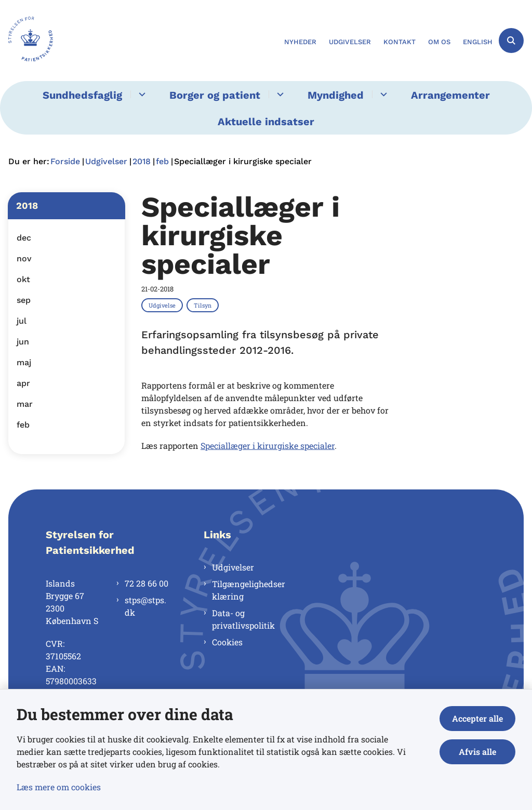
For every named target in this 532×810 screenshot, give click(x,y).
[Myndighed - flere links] (382, 94)
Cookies (227, 642)
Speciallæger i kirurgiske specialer (268, 446)
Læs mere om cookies (59, 787)
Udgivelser (233, 567)
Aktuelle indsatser (266, 122)
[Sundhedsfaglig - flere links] (141, 94)
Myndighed (336, 95)
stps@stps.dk (145, 606)
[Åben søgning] (511, 41)
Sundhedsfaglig (82, 95)
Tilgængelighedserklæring (249, 590)
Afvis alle (477, 752)
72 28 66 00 (147, 583)
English (478, 42)
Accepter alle (477, 718)
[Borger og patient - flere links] (279, 94)
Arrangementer (450, 95)
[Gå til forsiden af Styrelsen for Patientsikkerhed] (26, 41)
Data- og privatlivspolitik (243, 619)
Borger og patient (215, 95)
